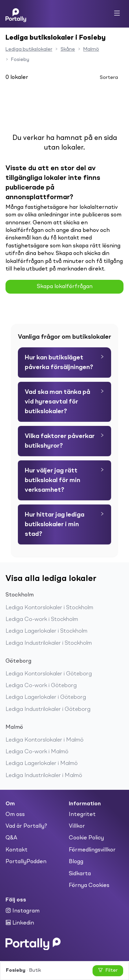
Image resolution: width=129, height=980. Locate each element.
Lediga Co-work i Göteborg (41, 686)
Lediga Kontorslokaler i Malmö (45, 740)
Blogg (76, 862)
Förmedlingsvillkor (92, 850)
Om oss (15, 815)
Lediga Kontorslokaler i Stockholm (49, 608)
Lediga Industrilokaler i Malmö (44, 776)
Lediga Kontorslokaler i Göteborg (49, 674)
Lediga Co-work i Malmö (37, 752)
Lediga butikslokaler (29, 49)
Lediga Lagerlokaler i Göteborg (46, 697)
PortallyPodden (26, 862)
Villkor (77, 826)
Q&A (11, 838)
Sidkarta (80, 874)
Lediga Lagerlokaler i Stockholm (46, 631)
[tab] (64, 363)
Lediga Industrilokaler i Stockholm (49, 643)
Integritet (82, 815)
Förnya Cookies (89, 886)
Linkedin (20, 923)
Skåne (68, 49)
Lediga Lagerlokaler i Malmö (42, 764)
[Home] (16, 14)
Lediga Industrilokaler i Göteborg (48, 710)
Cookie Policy (86, 838)
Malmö (91, 49)
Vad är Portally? (26, 826)
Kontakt (17, 850)
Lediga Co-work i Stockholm (42, 620)
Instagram (23, 911)
